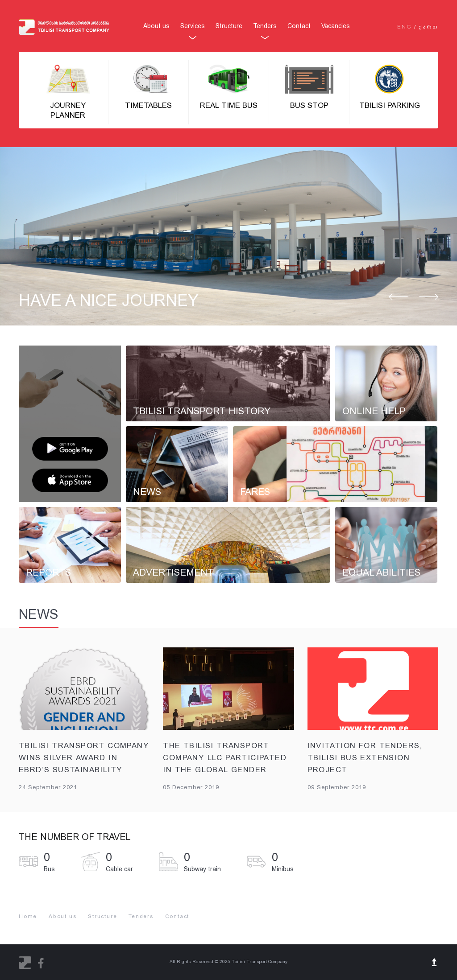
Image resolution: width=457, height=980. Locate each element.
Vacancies (336, 26)
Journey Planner (68, 92)
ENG (405, 27)
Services (193, 26)
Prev (398, 297)
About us (156, 26)
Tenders (265, 26)
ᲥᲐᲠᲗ (428, 27)
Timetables (148, 87)
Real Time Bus (229, 87)
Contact (299, 26)
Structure (229, 26)
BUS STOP (309, 87)
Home (28, 916)
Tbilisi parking (389, 87)
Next (429, 297)
